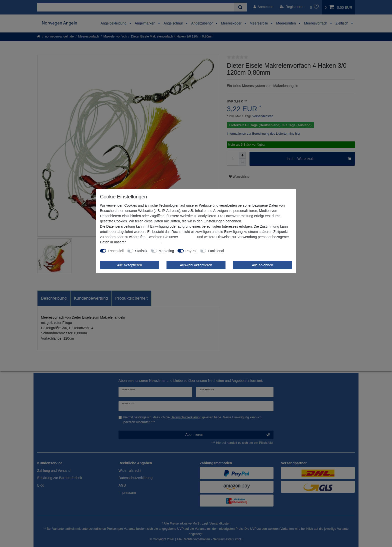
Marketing (166, 251)
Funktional (216, 251)
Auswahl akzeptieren (196, 265)
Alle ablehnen (263, 265)
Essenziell (116, 251)
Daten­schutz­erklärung (144, 242)
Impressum (188, 237)
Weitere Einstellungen (244, 251)
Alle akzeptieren (129, 265)
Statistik (141, 251)
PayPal (191, 251)
